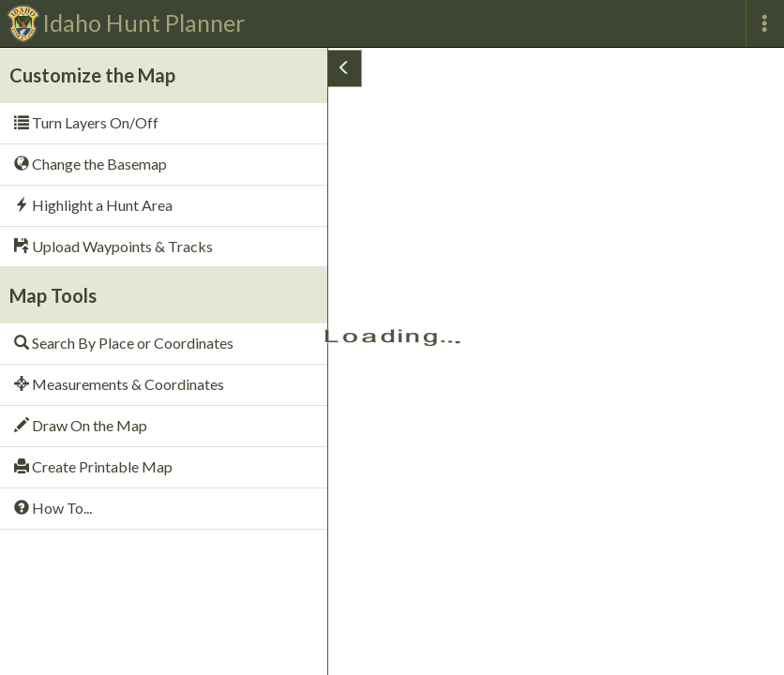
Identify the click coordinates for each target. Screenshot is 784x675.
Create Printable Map (93, 466)
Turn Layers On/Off (86, 122)
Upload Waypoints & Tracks (113, 246)
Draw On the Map (81, 425)
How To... (53, 508)
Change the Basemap (90, 164)
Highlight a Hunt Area (93, 205)
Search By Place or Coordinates (124, 343)
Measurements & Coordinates (119, 384)
